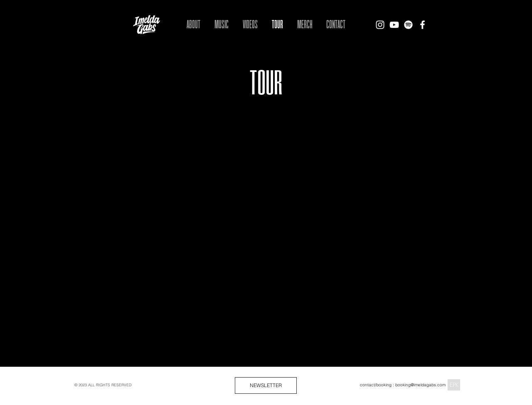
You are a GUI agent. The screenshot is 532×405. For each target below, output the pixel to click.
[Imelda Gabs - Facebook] (422, 25)
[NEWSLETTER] (266, 385)
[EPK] (454, 385)
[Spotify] (408, 25)
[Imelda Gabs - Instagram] (380, 25)
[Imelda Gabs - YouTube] (394, 25)
